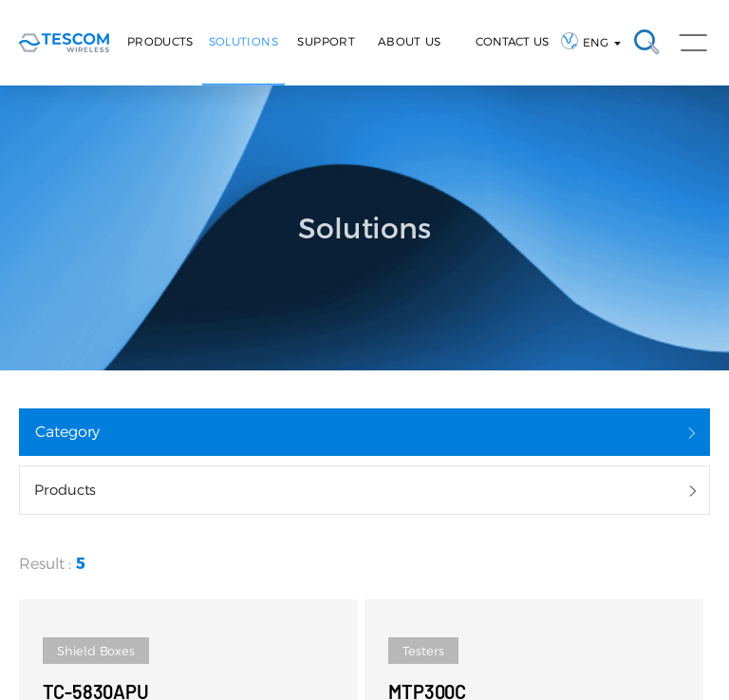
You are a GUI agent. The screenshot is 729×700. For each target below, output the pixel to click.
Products (160, 41)
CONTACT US (512, 41)
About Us (410, 41)
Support (326, 41)
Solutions (243, 41)
